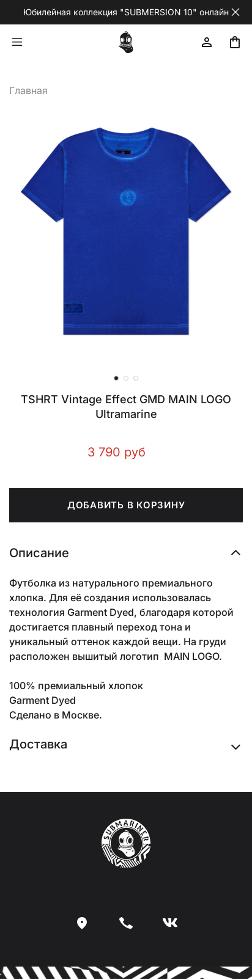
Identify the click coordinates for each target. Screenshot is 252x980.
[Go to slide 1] (116, 378)
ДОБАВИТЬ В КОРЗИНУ (126, 505)
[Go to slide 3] (136, 378)
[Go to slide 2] (126, 378)
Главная (28, 90)
